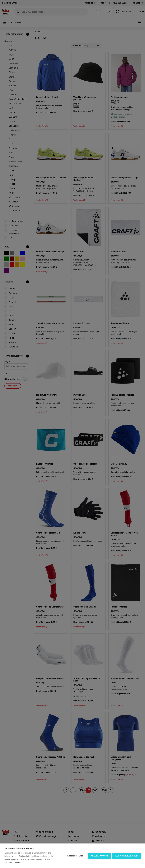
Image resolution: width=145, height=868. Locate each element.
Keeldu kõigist (99, 856)
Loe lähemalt (19, 863)
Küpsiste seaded (75, 856)
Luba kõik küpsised (127, 856)
